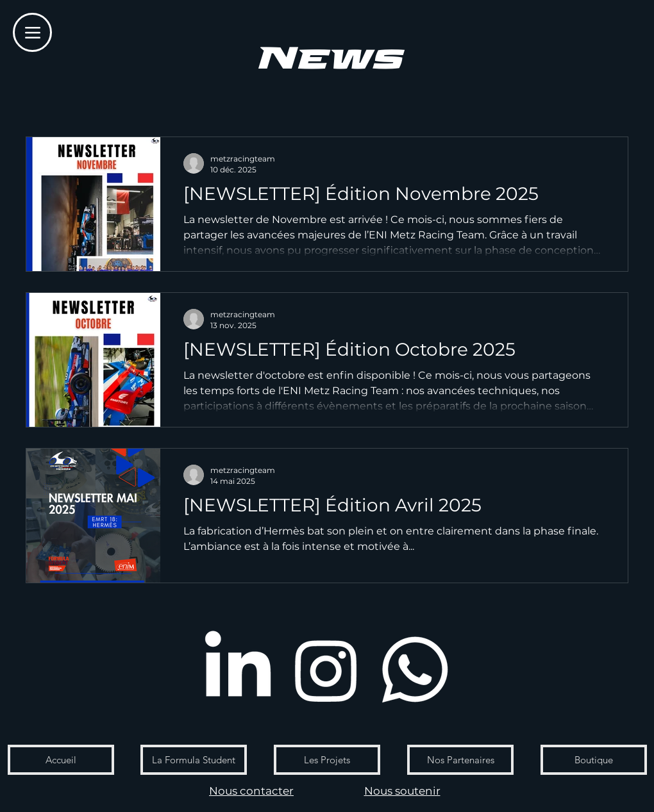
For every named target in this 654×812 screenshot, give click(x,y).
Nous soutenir (402, 791)
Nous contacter (251, 791)
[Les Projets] (327, 760)
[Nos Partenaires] (460, 760)
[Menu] (32, 32)
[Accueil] (61, 760)
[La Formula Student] (194, 760)
